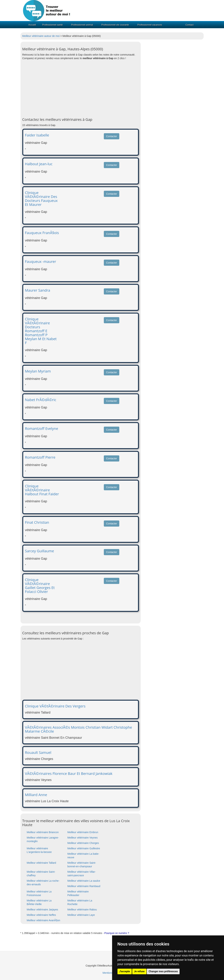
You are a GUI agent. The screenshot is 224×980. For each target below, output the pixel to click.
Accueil (32, 25)
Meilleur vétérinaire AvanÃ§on (44, 920)
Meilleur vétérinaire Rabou (82, 910)
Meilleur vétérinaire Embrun (83, 832)
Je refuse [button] (139, 971)
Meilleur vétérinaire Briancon (43, 832)
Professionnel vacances (150, 25)
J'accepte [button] (125, 971)
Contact (190, 25)
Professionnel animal (82, 25)
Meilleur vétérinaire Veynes (83, 838)
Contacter (112, 136)
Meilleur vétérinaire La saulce (84, 881)
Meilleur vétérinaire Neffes (41, 915)
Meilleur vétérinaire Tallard (41, 863)
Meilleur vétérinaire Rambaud (84, 886)
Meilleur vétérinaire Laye (81, 915)
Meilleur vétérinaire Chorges (83, 843)
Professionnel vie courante (115, 25)
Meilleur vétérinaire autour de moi (41, 36)
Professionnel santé (52, 25)
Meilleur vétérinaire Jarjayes (42, 910)
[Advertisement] (81, 89)
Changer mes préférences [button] (163, 971)
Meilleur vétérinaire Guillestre (84, 848)
